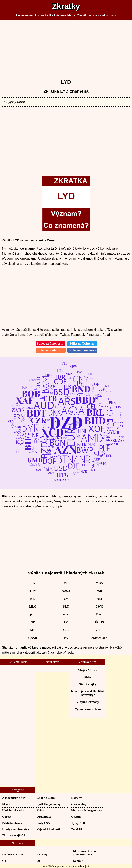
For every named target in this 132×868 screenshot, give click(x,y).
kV (66, 622)
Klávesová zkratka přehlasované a (85, 853)
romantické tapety (28, 647)
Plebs (88, 677)
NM (99, 599)
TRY (33, 591)
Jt (39, 861)
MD (66, 583)
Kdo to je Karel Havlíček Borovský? (88, 693)
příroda (68, 653)
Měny (51, 240)
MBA (99, 583)
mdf (99, 591)
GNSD (33, 638)
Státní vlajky (88, 684)
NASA (66, 591)
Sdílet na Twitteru (82, 344)
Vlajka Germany (88, 702)
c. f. (33, 599)
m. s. (66, 614)
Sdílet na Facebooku (82, 350)
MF (33, 630)
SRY (66, 607)
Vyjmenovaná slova (88, 709)
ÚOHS (99, 622)
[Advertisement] (66, 48)
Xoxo (66, 630)
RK (33, 583)
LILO (33, 607)
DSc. (99, 614)
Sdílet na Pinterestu (51, 344)
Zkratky (66, 6)
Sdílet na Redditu (51, 350)
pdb (33, 614)
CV (66, 599)
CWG (99, 607)
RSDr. (99, 630)
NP (33, 622)
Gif (4, 861)
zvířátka (48, 653)
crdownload (99, 638)
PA (66, 638)
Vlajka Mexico (88, 670)
